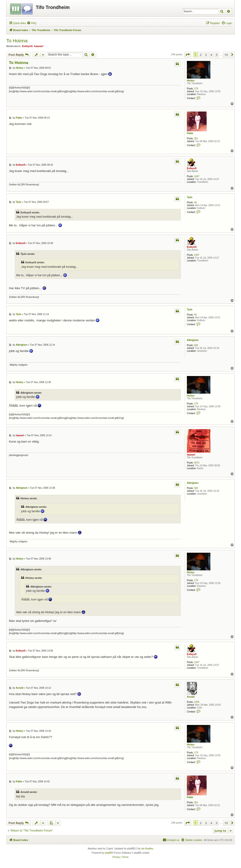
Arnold (191, 697)
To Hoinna (17, 41)
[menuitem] (32, 23)
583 (196, 345)
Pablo (190, 133)
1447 (197, 176)
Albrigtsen (193, 340)
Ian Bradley (147, 849)
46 (195, 202)
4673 (197, 463)
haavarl (39, 46)
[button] (188, 55)
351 (196, 138)
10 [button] (226, 55)
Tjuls (190, 197)
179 (196, 89)
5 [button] (217, 55)
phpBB (108, 853)
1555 (197, 702)
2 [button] (201, 55)
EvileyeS (27, 46)
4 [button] (211, 55)
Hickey (191, 81)
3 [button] (206, 55)
